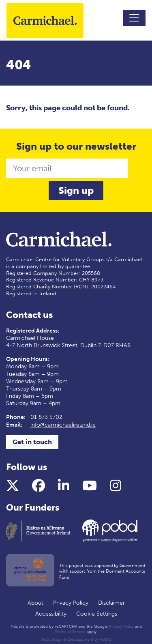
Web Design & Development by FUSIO (76, 640)
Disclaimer (111, 603)
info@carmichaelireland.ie (63, 425)
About (35, 603)
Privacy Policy (71, 603)
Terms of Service (70, 632)
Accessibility (51, 614)
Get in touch (32, 442)
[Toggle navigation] (134, 18)
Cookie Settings (97, 614)
